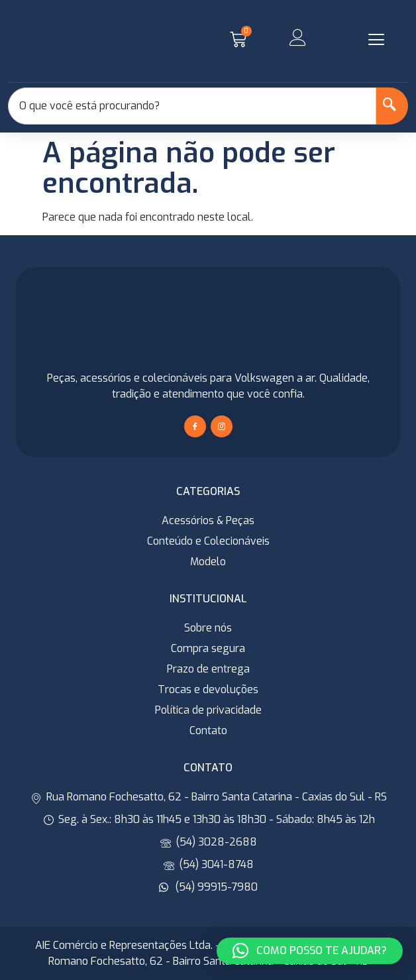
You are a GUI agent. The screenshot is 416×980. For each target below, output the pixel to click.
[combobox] (192, 106)
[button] (376, 40)
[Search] (392, 106)
